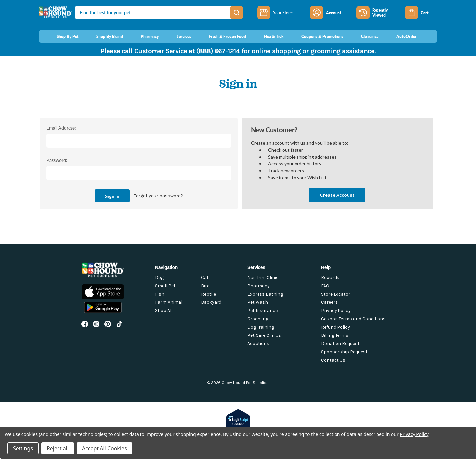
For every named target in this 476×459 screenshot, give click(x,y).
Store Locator (336, 294)
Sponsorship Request (344, 352)
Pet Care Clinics (264, 335)
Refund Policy (336, 327)
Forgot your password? (158, 196)
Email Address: (61, 128)
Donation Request (340, 344)
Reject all (58, 448)
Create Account (337, 195)
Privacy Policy (336, 311)
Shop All (164, 311)
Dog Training (261, 327)
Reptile (208, 294)
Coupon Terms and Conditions (353, 319)
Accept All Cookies (104, 448)
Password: (57, 160)
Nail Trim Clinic (263, 278)
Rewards (330, 278)
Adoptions (258, 344)
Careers (329, 302)
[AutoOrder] (400, 36)
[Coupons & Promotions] (316, 36)
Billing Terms (335, 335)
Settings (23, 448)
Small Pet (165, 286)
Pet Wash (258, 302)
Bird (205, 286)
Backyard (211, 302)
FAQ (325, 286)
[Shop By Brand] (104, 36)
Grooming (258, 319)
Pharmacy (258, 286)
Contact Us (333, 360)
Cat (205, 278)
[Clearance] (364, 36)
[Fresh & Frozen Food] (221, 36)
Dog (159, 278)
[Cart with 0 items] (421, 13)
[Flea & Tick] (267, 36)
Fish (160, 294)
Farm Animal (169, 302)
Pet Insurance (262, 311)
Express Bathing (265, 294)
